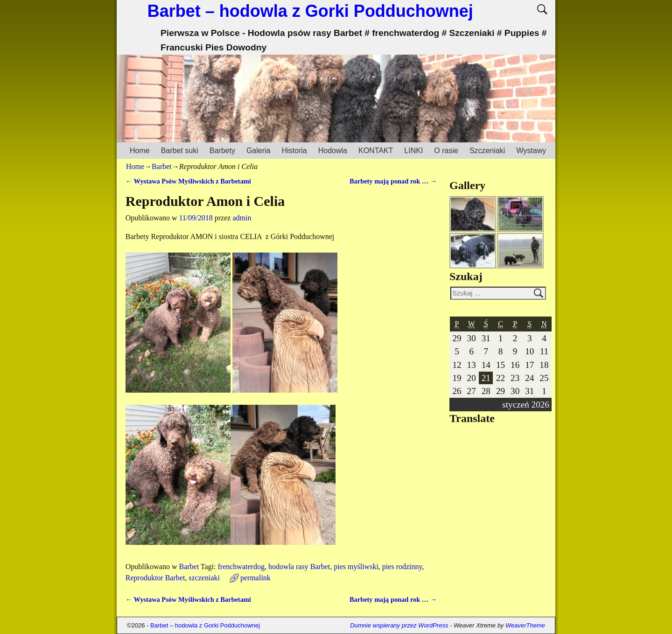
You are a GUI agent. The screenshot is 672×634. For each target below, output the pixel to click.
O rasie (446, 151)
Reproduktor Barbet (155, 578)
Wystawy (531, 151)
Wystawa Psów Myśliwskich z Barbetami (188, 181)
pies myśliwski (356, 567)
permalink (255, 578)
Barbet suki (180, 151)
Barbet (162, 166)
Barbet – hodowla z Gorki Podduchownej (310, 11)
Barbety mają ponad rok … (393, 181)
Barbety (222, 151)
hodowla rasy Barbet (299, 567)
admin (242, 218)
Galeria (259, 151)
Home (140, 151)
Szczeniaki (487, 151)
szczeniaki (204, 578)
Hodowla (333, 151)
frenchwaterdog (241, 567)
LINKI (413, 151)
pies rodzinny (402, 567)
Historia (294, 151)
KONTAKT (376, 151)
